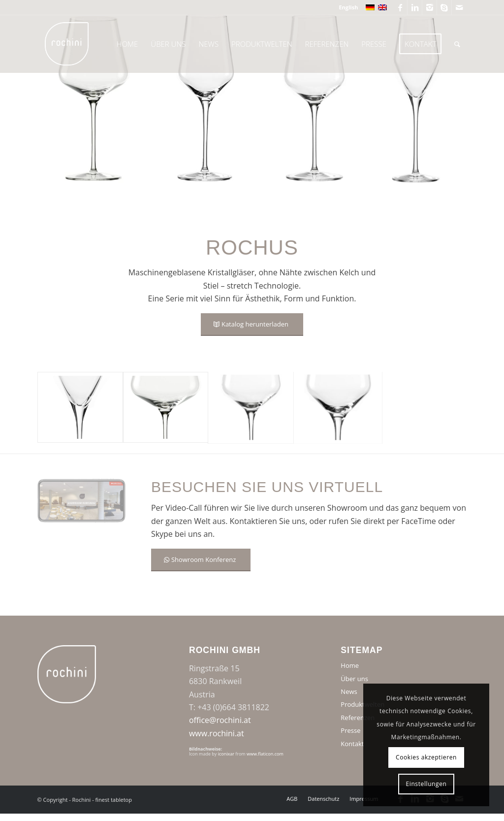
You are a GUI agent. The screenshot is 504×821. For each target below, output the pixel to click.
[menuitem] (346, 7)
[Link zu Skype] (444, 7)
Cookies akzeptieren (426, 757)
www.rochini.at (217, 733)
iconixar (226, 754)
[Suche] (457, 44)
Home (350, 665)
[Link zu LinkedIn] (415, 7)
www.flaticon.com (265, 754)
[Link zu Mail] (459, 7)
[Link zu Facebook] (400, 7)
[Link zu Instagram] (429, 7)
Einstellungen (426, 784)
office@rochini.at (220, 720)
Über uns (354, 679)
